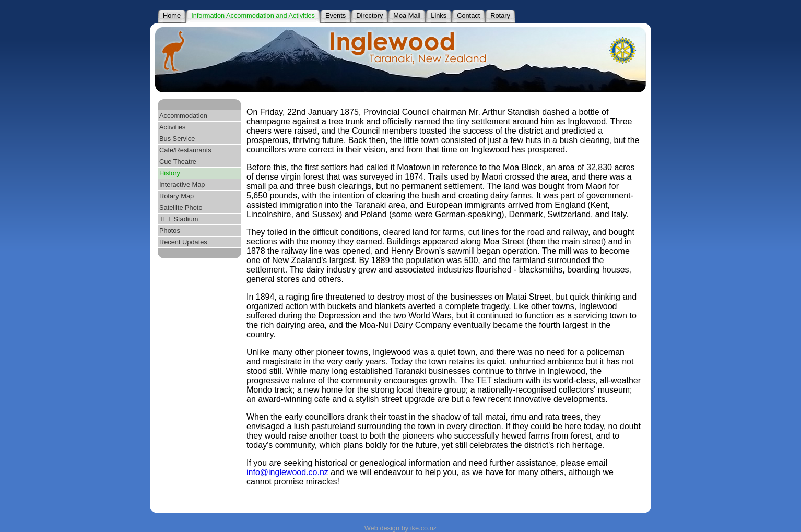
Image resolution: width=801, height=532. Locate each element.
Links (439, 15)
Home (172, 15)
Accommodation (183, 116)
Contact (468, 15)
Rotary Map (176, 196)
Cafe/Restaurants (185, 150)
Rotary (500, 15)
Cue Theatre (178, 162)
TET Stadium (179, 219)
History (170, 173)
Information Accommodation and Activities (253, 15)
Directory (369, 15)
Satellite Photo (181, 208)
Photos (170, 230)
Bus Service (177, 139)
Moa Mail (407, 15)
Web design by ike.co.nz (400, 528)
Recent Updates (183, 242)
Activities (173, 127)
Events (335, 15)
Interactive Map (182, 185)
